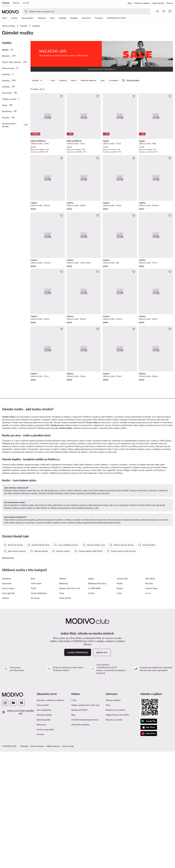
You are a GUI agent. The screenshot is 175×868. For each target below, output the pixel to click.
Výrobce (63, 80)
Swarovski (7, 700)
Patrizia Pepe (151, 705)
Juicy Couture (8, 705)
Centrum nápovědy (45, 846)
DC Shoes (35, 714)
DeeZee (6, 714)
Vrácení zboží (43, 821)
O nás (74, 816)
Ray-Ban (149, 700)
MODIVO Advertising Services (85, 836)
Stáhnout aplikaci (142, 3)
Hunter (91, 709)
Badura (120, 705)
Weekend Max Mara (97, 700)
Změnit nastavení (37, 863)
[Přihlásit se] (158, 11)
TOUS (33, 705)
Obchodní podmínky (80, 841)
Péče (108, 821)
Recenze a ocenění (114, 836)
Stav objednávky (44, 826)
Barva (74, 80)
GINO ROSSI (65, 714)
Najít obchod (158, 3)
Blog (130, 3)
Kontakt (40, 851)
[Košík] (170, 11)
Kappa (91, 695)
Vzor (103, 80)
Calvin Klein (36, 700)
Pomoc (170, 3)
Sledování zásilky (44, 831)
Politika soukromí (53, 863)
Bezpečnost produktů (115, 826)
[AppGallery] (149, 850)
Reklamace (41, 841)
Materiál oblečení (88, 80)
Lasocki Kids (122, 695)
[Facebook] (22, 819)
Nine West (150, 695)
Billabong (64, 700)
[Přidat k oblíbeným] (62, 96)
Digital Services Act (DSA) (117, 831)
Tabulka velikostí (113, 816)
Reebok (63, 695)
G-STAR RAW (94, 705)
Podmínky (24, 863)
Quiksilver (7, 695)
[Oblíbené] (164, 11)
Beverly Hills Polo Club (70, 705)
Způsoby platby (44, 836)
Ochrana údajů (68, 863)
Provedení (114, 80)
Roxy (33, 695)
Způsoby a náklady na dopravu (50, 816)
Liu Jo (148, 709)
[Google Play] (149, 838)
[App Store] (149, 844)
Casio (119, 709)
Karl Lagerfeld (8, 709)
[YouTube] (13, 819)
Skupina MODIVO (79, 826)
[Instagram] (5, 819)
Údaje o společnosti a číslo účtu (86, 821)
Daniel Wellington (39, 709)
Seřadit (37, 80)
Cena (53, 80)
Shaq (62, 709)
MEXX (119, 700)
